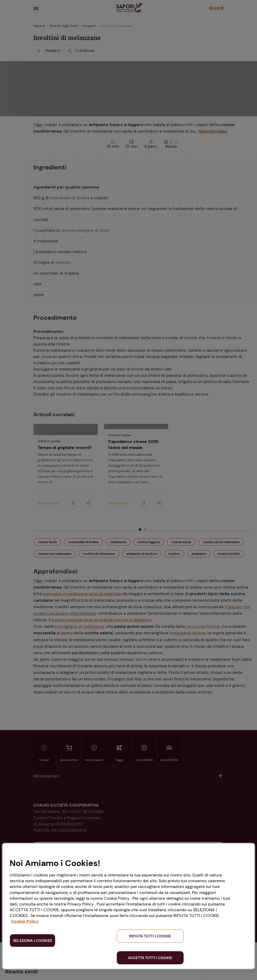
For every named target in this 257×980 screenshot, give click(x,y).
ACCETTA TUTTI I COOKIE (150, 958)
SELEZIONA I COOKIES (33, 941)
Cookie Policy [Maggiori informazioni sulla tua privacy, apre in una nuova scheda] (25, 921)
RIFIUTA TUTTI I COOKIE (150, 936)
